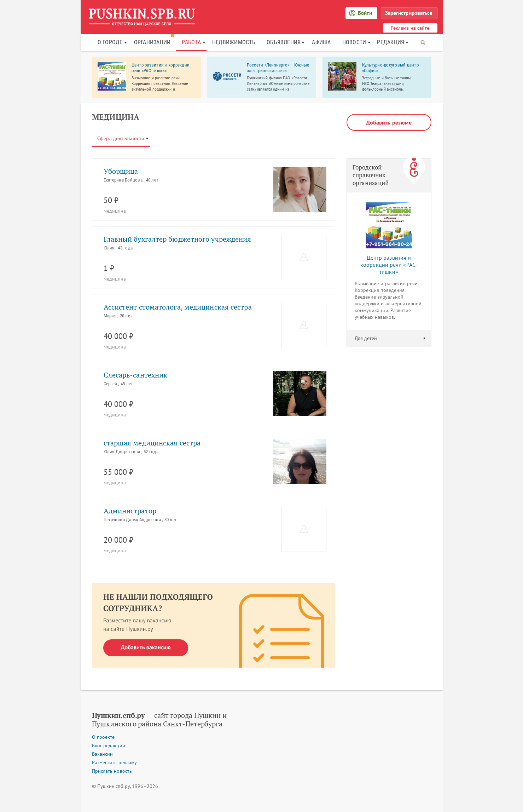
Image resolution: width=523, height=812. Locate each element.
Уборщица (121, 171)
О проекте (103, 737)
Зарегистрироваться (409, 13)
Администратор (130, 511)
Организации (152, 42)
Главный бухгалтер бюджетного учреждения (178, 239)
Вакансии (103, 754)
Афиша (321, 42)
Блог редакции (109, 745)
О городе (110, 42)
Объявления (284, 42)
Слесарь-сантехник (136, 375)
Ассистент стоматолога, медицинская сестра (178, 307)
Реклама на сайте (410, 28)
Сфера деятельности (121, 138)
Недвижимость (234, 42)
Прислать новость (112, 771)
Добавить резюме (389, 122)
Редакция (391, 42)
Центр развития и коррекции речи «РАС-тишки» (389, 265)
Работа (191, 42)
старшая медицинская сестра (152, 443)
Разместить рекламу (115, 762)
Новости (354, 42)
